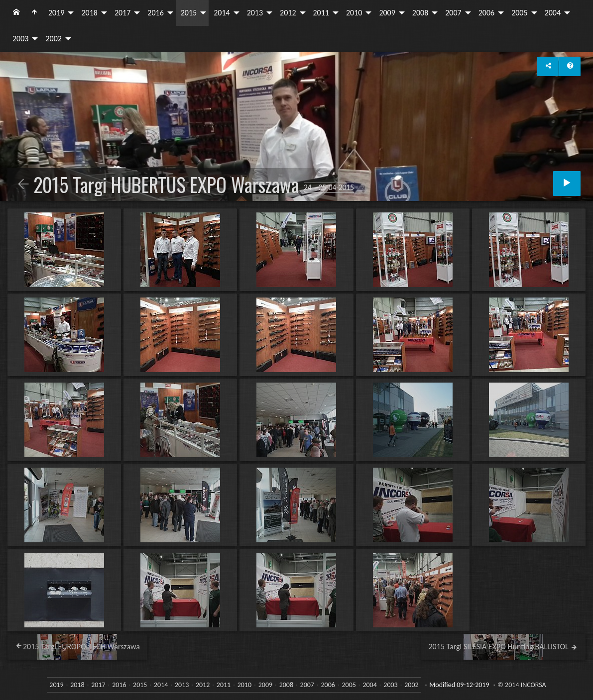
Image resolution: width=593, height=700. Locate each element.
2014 (222, 13)
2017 (122, 13)
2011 (321, 13)
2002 (53, 39)
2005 (519, 13)
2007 (453, 13)
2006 (486, 13)
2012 (288, 13)
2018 (89, 13)
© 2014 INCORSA (522, 685)
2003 (20, 39)
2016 (155, 13)
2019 (56, 13)
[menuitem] (16, 13)
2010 (354, 13)
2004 (553, 13)
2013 (255, 13)
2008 (420, 13)
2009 (387, 13)
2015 (189, 13)
